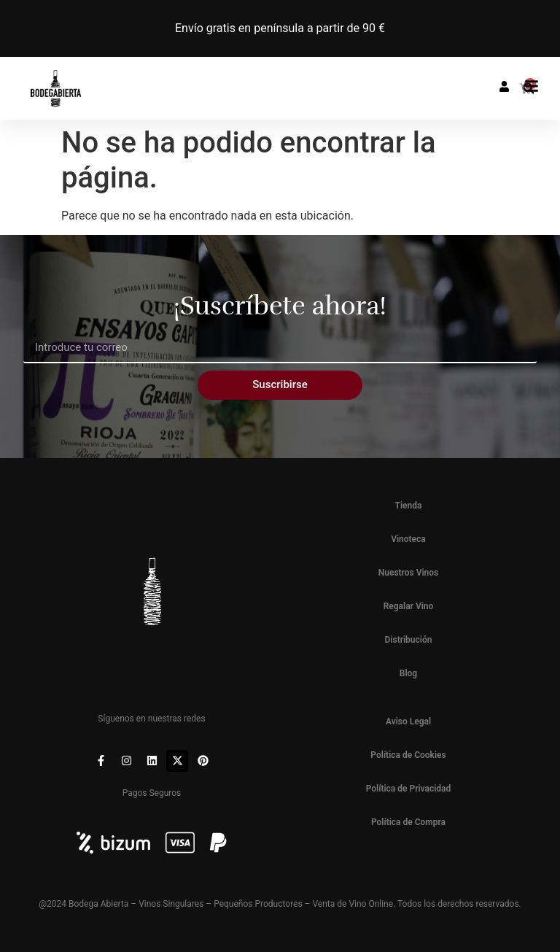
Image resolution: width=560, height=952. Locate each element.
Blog (408, 673)
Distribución (409, 640)
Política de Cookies (408, 755)
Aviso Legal (408, 721)
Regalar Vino (409, 606)
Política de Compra (408, 822)
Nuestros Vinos (409, 573)
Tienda (409, 506)
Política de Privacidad (409, 789)
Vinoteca (408, 539)
